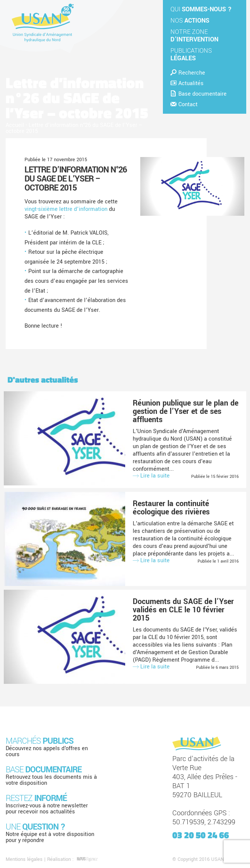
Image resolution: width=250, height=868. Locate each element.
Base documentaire (199, 94)
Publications (191, 54)
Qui (201, 9)
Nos (190, 21)
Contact (184, 104)
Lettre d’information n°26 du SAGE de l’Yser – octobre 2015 (76, 179)
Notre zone (194, 36)
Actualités (187, 83)
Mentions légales (24, 859)
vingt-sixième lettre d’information (66, 209)
